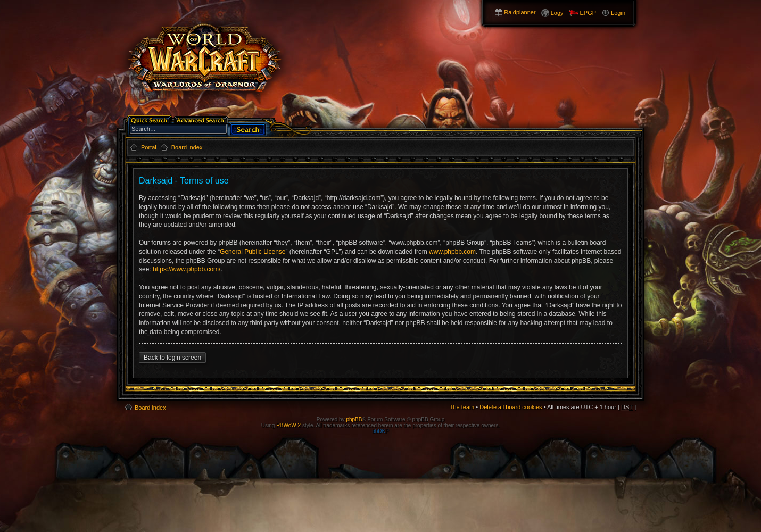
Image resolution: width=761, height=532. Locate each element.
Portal (149, 147)
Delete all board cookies (511, 407)
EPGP (588, 13)
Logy (557, 13)
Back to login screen (172, 358)
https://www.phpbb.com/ (187, 269)
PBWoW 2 (288, 425)
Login (618, 13)
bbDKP (380, 431)
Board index (150, 408)
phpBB (354, 419)
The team (462, 407)
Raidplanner (520, 12)
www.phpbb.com (452, 252)
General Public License (253, 252)
